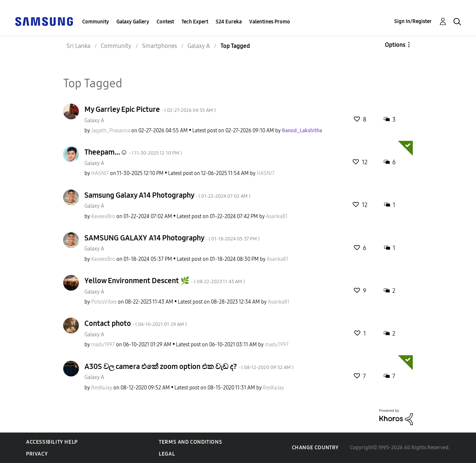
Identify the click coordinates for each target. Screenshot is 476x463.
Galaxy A (94, 121)
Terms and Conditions (190, 442)
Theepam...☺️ (133, 152)
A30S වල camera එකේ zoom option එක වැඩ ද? (189, 366)
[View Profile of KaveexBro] (103, 216)
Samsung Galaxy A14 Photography (167, 195)
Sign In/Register (413, 21)
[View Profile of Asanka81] (277, 216)
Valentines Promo (270, 22)
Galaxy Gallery (133, 22)
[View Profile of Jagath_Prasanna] (111, 131)
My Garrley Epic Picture (150, 109)
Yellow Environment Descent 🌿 (165, 281)
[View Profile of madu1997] (103, 345)
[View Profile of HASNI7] (100, 173)
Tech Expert (195, 22)
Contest (165, 22)
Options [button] (395, 45)
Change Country (315, 448)
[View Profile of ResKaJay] (102, 388)
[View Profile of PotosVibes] (104, 302)
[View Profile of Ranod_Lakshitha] (302, 131)
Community (96, 22)
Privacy (37, 454)
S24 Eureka (229, 22)
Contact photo (136, 323)
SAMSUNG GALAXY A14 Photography (172, 238)
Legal (167, 454)
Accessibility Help (52, 442)
